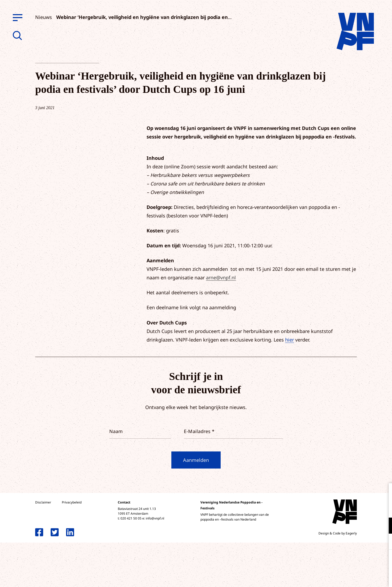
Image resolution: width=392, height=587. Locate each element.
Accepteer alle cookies (347, 562)
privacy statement (366, 508)
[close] (384, 493)
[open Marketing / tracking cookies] (383, 542)
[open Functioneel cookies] (383, 526)
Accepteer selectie (347, 577)
